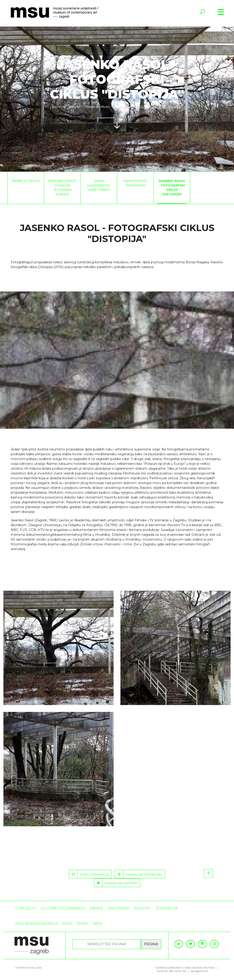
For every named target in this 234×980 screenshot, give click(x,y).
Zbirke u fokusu (98, 107)
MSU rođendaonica (37, 924)
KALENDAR (119, 908)
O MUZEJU (26, 908)
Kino (67, 924)
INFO (97, 924)
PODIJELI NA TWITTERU (116, 883)
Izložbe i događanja (63, 908)
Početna (59, 107)
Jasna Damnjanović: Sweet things (99, 185)
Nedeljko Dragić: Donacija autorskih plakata (62, 187)
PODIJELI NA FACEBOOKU (139, 874)
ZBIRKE (76, 107)
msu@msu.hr (199, 971)
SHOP (82, 924)
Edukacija (167, 908)
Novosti (143, 908)
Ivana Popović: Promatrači (135, 183)
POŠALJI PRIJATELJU (89, 874)
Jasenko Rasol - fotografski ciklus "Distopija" (172, 187)
